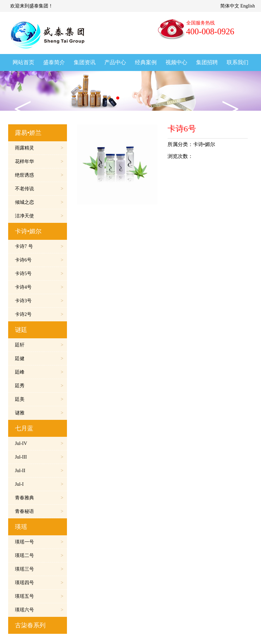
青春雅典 (24, 498)
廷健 (20, 359)
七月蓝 (24, 428)
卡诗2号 (23, 314)
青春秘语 (24, 511)
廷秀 (20, 386)
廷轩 (20, 345)
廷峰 (20, 372)
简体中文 (230, 6)
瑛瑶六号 (24, 610)
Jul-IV (21, 443)
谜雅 (20, 413)
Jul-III (21, 457)
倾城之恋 (24, 202)
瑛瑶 (21, 527)
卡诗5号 (23, 274)
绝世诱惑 (24, 175)
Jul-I (19, 484)
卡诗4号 (23, 287)
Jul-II (20, 471)
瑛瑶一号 (24, 542)
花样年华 (24, 162)
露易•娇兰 (28, 133)
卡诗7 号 (24, 246)
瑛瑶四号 (24, 583)
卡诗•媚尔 (28, 231)
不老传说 (24, 189)
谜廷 (21, 330)
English (248, 6)
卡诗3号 (23, 301)
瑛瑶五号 (24, 596)
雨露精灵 (24, 148)
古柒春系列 (30, 625)
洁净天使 (24, 216)
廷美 (20, 399)
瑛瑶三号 (24, 569)
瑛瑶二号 (24, 556)
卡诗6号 (23, 260)
